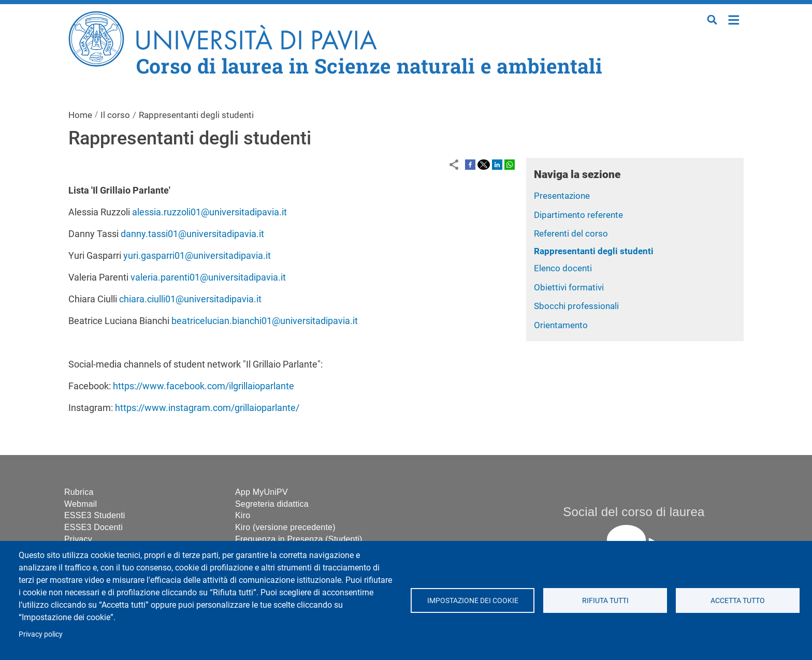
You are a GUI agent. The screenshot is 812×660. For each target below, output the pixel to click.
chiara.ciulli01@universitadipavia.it (190, 299)
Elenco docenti (563, 268)
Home (734, 19)
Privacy (78, 539)
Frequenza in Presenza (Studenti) (299, 539)
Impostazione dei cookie (472, 600)
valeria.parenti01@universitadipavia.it (208, 277)
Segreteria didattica (272, 504)
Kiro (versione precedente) (285, 527)
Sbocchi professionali (576, 306)
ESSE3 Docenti (93, 527)
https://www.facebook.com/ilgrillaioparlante (204, 386)
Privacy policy (41, 634)
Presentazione (562, 196)
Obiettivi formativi (569, 287)
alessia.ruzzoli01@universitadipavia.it (209, 212)
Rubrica (79, 492)
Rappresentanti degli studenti (594, 251)
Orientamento (561, 325)
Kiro (243, 515)
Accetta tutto (738, 600)
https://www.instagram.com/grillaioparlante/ (207, 408)
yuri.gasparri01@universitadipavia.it (197, 255)
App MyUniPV (262, 492)
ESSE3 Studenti (95, 515)
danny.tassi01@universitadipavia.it (192, 234)
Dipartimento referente (578, 215)
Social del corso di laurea (634, 512)
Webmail (81, 504)
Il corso (115, 115)
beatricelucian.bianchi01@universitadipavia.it (265, 321)
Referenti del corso (571, 233)
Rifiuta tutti (605, 600)
